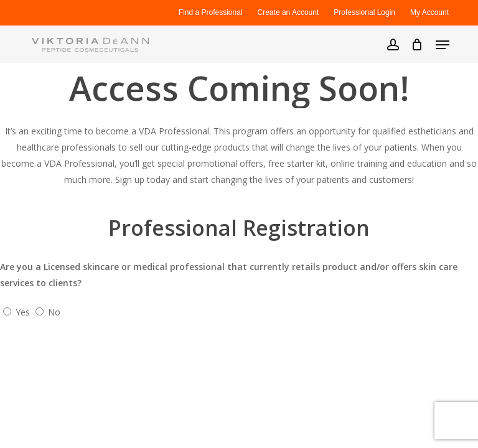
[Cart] (417, 44)
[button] (443, 45)
